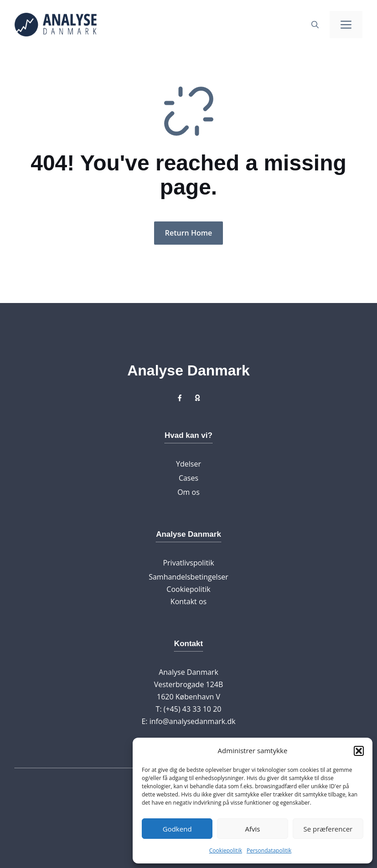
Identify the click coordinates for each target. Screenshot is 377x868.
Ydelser (188, 464)
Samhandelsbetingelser (188, 577)
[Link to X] (180, 398)
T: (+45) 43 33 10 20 (189, 709)
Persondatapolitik (269, 850)
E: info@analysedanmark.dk (188, 721)
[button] (359, 751)
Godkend (177, 829)
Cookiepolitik (226, 850)
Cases (188, 478)
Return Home (188, 233)
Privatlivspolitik (188, 563)
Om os (188, 492)
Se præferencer (328, 829)
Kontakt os (188, 601)
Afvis (253, 829)
